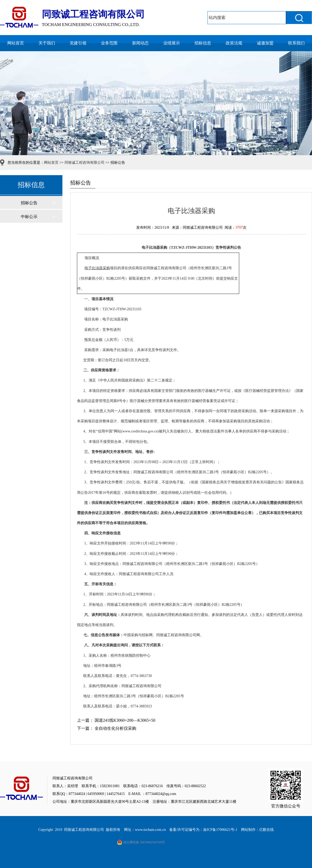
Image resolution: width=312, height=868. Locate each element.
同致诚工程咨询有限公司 (84, 163)
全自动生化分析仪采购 (115, 728)
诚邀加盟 (265, 43)
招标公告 (29, 203)
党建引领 (78, 43)
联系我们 (296, 43)
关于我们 (47, 43)
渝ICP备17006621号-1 (220, 830)
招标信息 (203, 43)
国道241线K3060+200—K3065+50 (125, 720)
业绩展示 (172, 43)
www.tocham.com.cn (150, 830)
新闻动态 (140, 43)
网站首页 (16, 43)
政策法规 (234, 43)
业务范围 (109, 43)
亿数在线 (266, 830)
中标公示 (29, 217)
